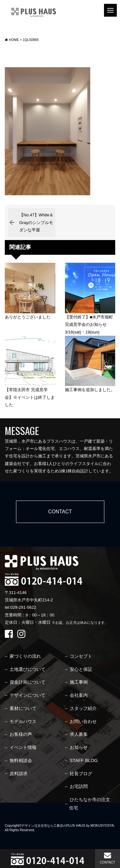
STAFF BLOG (84, 760)
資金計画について (28, 682)
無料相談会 (21, 760)
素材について (23, 708)
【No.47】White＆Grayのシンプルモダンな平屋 (36, 222)
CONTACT (108, 858)
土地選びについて (28, 669)
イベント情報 (23, 747)
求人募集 (79, 734)
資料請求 (19, 774)
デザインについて (28, 695)
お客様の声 (21, 734)
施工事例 (79, 682)
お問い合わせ (83, 721)
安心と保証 (81, 669)
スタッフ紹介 (83, 708)
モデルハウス (23, 721)
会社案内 (79, 695)
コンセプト (81, 656)
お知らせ (79, 747)
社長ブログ (81, 774)
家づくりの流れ (25, 656)
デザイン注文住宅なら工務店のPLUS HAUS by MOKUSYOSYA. (68, 826)
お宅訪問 (79, 786)
